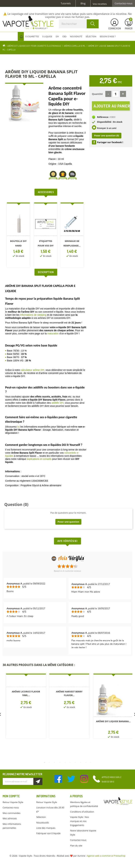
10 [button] (91, 763)
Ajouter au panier (112, 106)
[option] (19, 236)
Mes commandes (11, 813)
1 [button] (44, 763)
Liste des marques (46, 828)
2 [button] (49, 763)
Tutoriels (66, 3)
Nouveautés (43, 823)
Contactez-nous (124, 3)
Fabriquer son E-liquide (48, 833)
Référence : (103, 118)
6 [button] (70, 763)
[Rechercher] (79, 24)
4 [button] (60, 763)
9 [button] (86, 763)
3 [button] (55, 763)
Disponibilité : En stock (110, 122)
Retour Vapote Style (13, 802)
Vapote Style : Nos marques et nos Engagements (79, 821)
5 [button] (65, 763)
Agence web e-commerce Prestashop (106, 856)
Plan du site (76, 846)
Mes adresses (10, 818)
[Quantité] (116, 94)
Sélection (41, 817)
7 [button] (75, 763)
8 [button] (81, 763)
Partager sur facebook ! (110, 143)
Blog (83, 3)
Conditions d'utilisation (82, 812)
